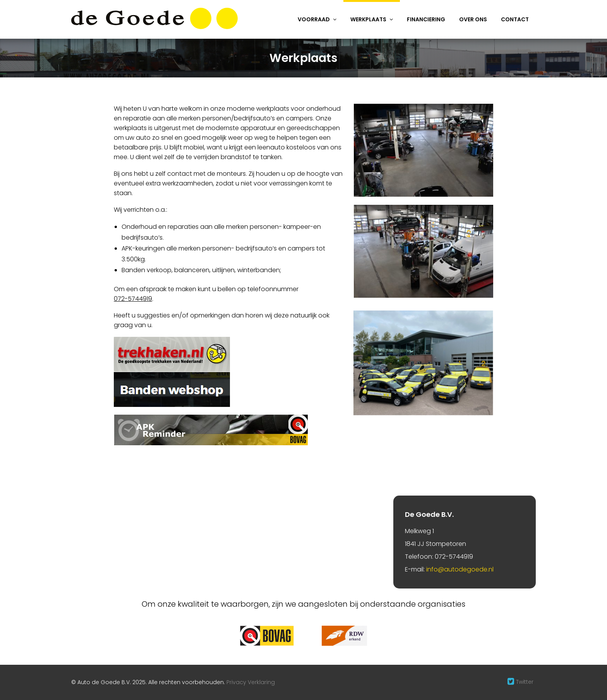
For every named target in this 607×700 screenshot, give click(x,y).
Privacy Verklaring (251, 682)
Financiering (426, 19)
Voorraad (314, 19)
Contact (515, 19)
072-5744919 (133, 299)
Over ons (473, 19)
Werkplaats (368, 19)
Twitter (525, 682)
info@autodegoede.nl (460, 569)
